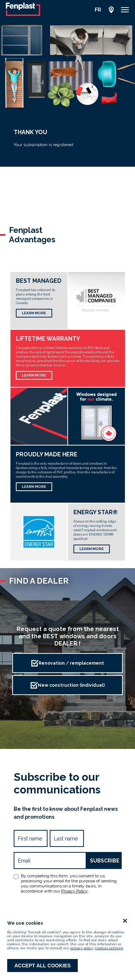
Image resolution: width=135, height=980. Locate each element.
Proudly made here (47, 454)
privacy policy (82, 948)
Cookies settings (109, 948)
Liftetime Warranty (48, 339)
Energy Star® (96, 512)
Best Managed (39, 281)
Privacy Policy (74, 891)
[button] (125, 10)
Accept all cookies (42, 966)
